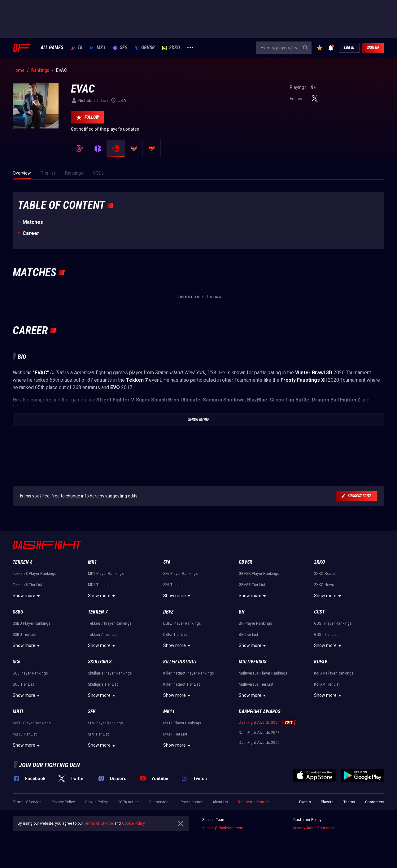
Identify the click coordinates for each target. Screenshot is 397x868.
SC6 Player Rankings (30, 673)
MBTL (18, 712)
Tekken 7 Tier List (103, 635)
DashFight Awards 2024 (259, 723)
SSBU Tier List (25, 635)
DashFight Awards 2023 (259, 733)
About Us (220, 802)
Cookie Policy (96, 802)
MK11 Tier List (175, 734)
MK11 (169, 712)
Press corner (192, 802)
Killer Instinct (180, 662)
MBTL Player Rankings (32, 723)
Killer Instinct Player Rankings (189, 673)
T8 (76, 48)
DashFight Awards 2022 (259, 743)
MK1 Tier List (99, 585)
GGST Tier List (326, 635)
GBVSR (145, 48)
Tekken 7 (98, 612)
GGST (319, 612)
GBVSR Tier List (252, 585)
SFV (92, 712)
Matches (33, 222)
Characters (375, 802)
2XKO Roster (325, 574)
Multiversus (253, 662)
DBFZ (168, 612)
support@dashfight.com (223, 828)
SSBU (18, 612)
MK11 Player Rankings (182, 723)
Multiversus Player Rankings (263, 673)
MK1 (98, 48)
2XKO (171, 48)
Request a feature (253, 802)
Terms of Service (27, 802)
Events (305, 802)
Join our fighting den (49, 765)
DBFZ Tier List (175, 635)
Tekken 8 (23, 562)
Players (327, 802)
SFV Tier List (98, 734)
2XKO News (324, 585)
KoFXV (321, 662)
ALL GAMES (52, 48)
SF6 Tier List (174, 585)
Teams (349, 802)
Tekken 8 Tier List (28, 585)
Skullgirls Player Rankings (110, 673)
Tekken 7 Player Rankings (110, 623)
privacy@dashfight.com (314, 828)
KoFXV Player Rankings (334, 673)
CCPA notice (128, 802)
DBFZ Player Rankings (182, 623)
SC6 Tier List (23, 684)
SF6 (120, 48)
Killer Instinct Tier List (182, 684)
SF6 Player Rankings (181, 574)
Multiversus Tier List (256, 684)
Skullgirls (100, 662)
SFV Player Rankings (105, 723)
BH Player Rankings (255, 623)
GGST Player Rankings (333, 623)
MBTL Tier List (25, 734)
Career (31, 233)
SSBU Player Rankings (32, 623)
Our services (160, 802)
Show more (27, 596)
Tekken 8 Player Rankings (35, 574)
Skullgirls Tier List (103, 684)
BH (242, 612)
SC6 (17, 662)
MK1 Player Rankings (106, 574)
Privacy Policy (63, 802)
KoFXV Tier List (327, 684)
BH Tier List (249, 635)
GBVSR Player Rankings (259, 574)
